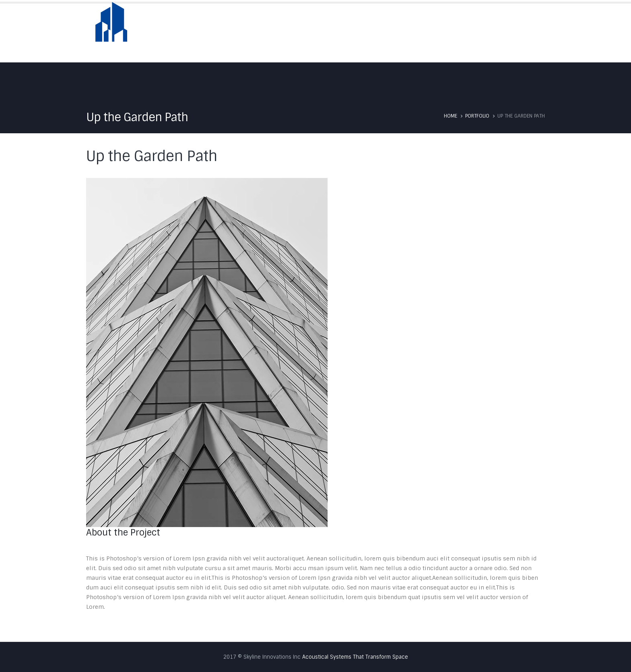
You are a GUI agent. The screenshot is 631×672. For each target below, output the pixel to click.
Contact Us (527, 33)
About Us (349, 33)
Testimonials (476, 33)
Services (429, 33)
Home (312, 33)
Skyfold (389, 33)
